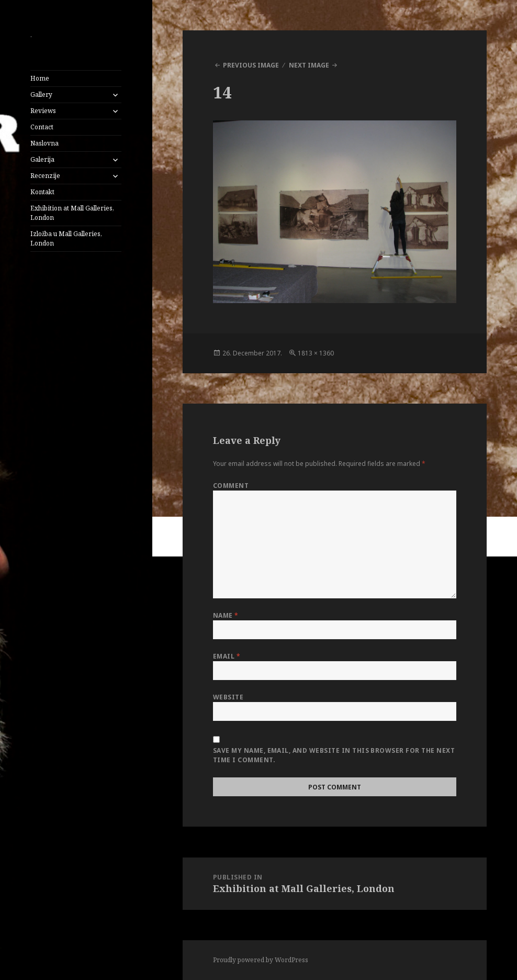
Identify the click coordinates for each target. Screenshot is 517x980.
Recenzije (45, 176)
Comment (231, 486)
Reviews (43, 111)
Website (228, 697)
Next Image (309, 65)
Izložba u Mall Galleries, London (66, 238)
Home (40, 78)
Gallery (41, 94)
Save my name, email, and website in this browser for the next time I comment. (334, 755)
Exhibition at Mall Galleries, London (72, 213)
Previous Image (251, 65)
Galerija (42, 159)
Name (226, 615)
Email (227, 656)
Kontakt (42, 192)
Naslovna (44, 143)
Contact (42, 127)
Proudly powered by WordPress (261, 960)
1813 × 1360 (316, 353)
